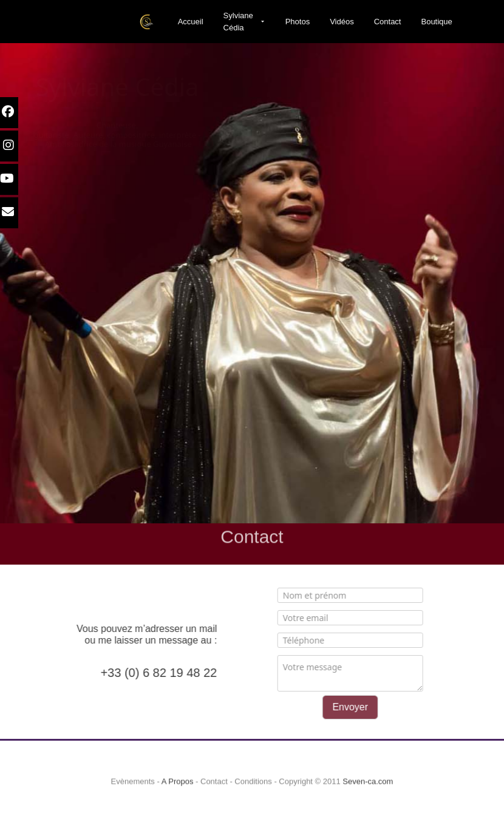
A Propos (178, 790)
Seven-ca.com (368, 790)
